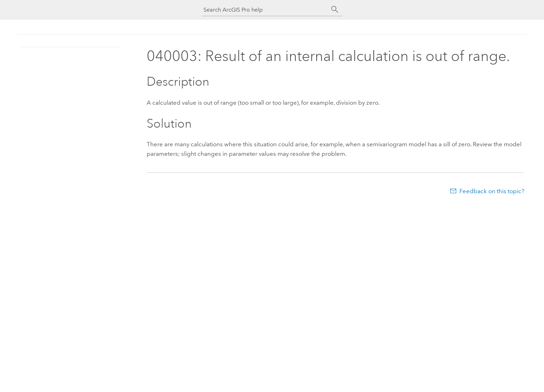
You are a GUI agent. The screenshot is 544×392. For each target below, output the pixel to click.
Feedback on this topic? (492, 191)
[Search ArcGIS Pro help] (265, 10)
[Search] (335, 10)
